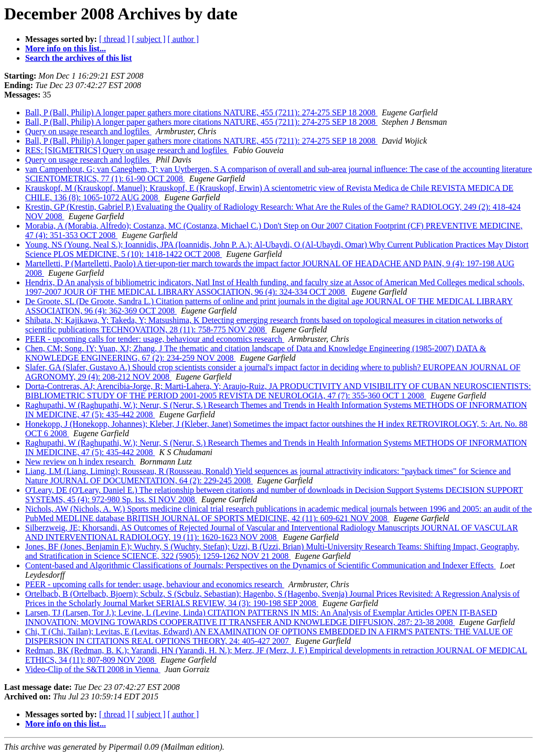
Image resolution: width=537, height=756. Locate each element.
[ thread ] (115, 39)
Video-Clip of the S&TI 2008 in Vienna (93, 669)
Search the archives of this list (78, 58)
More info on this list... (66, 48)
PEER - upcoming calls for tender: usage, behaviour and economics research (155, 339)
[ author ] (184, 39)
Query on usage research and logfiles (88, 131)
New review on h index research (80, 462)
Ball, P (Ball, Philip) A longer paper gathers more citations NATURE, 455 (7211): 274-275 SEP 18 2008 (201, 112)
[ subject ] (149, 39)
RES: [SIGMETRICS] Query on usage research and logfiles (127, 150)
